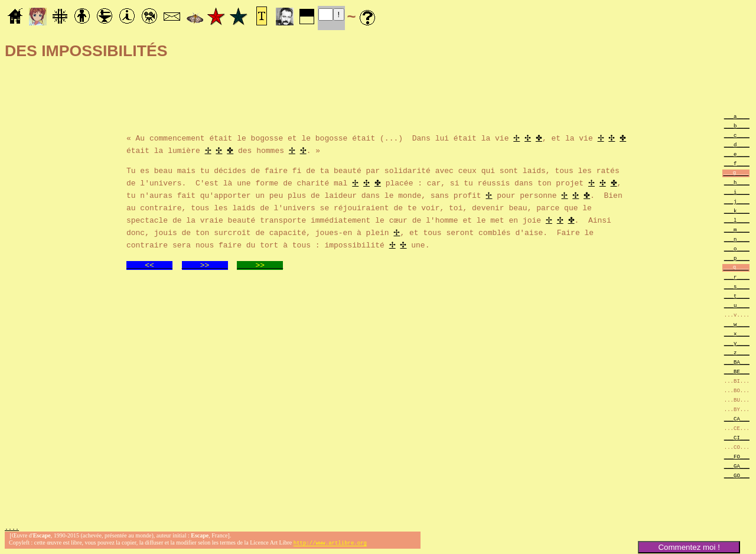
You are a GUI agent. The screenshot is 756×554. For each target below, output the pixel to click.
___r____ (737, 277)
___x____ (737, 333)
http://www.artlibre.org (330, 544)
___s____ (737, 286)
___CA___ (737, 418)
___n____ (737, 239)
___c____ (737, 135)
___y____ (737, 343)
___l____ (737, 220)
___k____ (737, 211)
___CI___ (737, 437)
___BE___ (737, 371)
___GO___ (737, 475)
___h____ (737, 182)
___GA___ (737, 466)
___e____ (737, 154)
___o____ (737, 248)
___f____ (737, 163)
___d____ (737, 144)
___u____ (737, 305)
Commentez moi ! (689, 547)
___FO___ (737, 456)
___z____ (737, 352)
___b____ (737, 126)
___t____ (737, 296)
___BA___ (737, 362)
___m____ (737, 229)
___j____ (737, 201)
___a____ (737, 116)
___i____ (737, 192)
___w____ (737, 324)
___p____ (737, 258)
